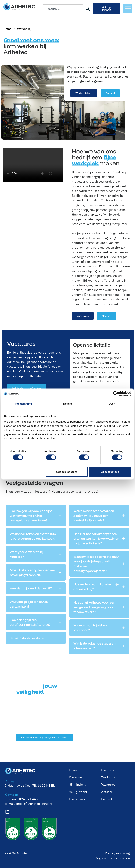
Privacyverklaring (117, 853)
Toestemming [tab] (23, 404)
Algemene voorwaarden (113, 858)
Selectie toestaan (67, 472)
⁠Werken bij (109, 777)
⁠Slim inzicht (77, 784)
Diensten (76, 777)
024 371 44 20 (30, 799)
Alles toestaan (110, 472)
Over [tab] (112, 404)
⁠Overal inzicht (79, 799)
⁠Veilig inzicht (78, 792)
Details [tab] (67, 404)
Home (7, 29)
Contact (107, 799)
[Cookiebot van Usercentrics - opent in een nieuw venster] (116, 394)
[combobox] (63, 9)
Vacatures (108, 784)
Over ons (108, 770)
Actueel (107, 792)
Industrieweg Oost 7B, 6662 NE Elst (31, 786)
